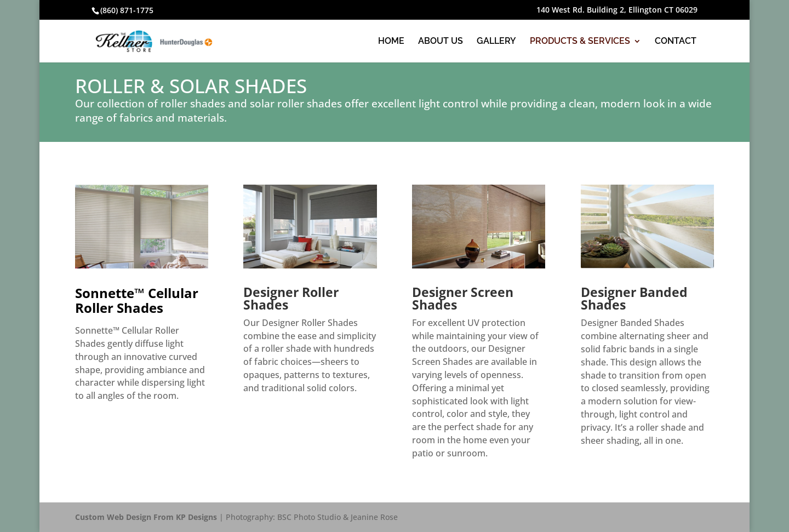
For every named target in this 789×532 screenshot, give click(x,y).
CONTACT (676, 42)
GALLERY (496, 42)
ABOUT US (441, 42)
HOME (391, 42)
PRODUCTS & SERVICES (580, 42)
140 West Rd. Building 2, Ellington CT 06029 (617, 10)
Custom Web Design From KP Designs (146, 517)
